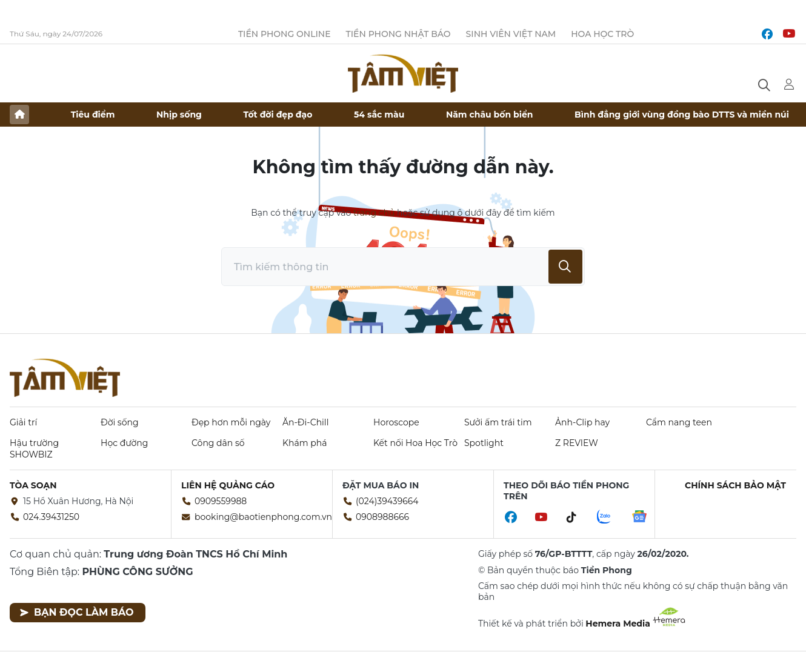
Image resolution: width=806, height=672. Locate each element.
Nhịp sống (179, 115)
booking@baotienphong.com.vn (263, 517)
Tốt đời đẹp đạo (278, 115)
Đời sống (120, 422)
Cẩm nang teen (679, 422)
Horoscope (396, 422)
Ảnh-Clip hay (582, 422)
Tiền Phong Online (285, 34)
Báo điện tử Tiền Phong (403, 73)
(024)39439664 (387, 501)
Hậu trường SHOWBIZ (34, 448)
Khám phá (305, 443)
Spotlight (484, 443)
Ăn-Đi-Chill (305, 422)
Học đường (124, 443)
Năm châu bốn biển (490, 115)
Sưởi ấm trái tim (498, 422)
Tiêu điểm (93, 115)
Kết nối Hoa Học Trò (415, 443)
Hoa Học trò (602, 34)
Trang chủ (19, 115)
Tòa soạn (33, 485)
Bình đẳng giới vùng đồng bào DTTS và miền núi (682, 115)
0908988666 (382, 517)
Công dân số (218, 443)
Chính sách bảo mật (735, 485)
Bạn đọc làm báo (77, 612)
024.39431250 (51, 517)
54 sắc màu (379, 115)
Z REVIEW (577, 443)
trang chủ (374, 213)
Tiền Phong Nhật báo (398, 34)
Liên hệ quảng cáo (228, 485)
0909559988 (221, 501)
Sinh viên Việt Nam (511, 34)
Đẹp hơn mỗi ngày (231, 422)
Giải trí (23, 422)
